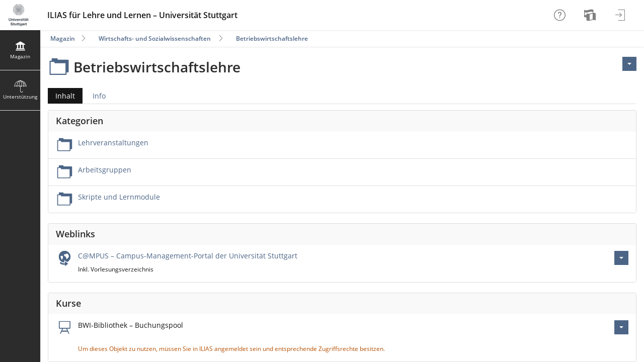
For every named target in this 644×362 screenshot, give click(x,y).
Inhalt (61, 96)
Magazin (63, 38)
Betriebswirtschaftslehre (272, 38)
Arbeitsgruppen (105, 170)
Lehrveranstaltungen (113, 143)
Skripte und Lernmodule (119, 197)
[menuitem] (591, 15)
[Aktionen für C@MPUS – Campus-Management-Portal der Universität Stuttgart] (621, 258)
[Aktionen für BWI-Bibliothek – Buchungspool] (621, 327)
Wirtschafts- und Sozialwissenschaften (155, 38)
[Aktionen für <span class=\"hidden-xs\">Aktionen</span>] (629, 64)
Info (99, 96)
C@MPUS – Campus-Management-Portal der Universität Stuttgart (188, 256)
